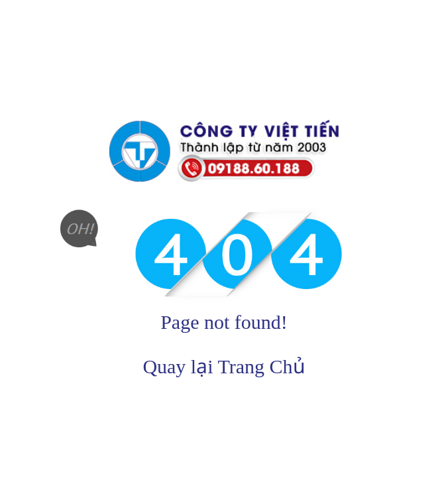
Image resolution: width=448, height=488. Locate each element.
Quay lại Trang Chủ (224, 366)
